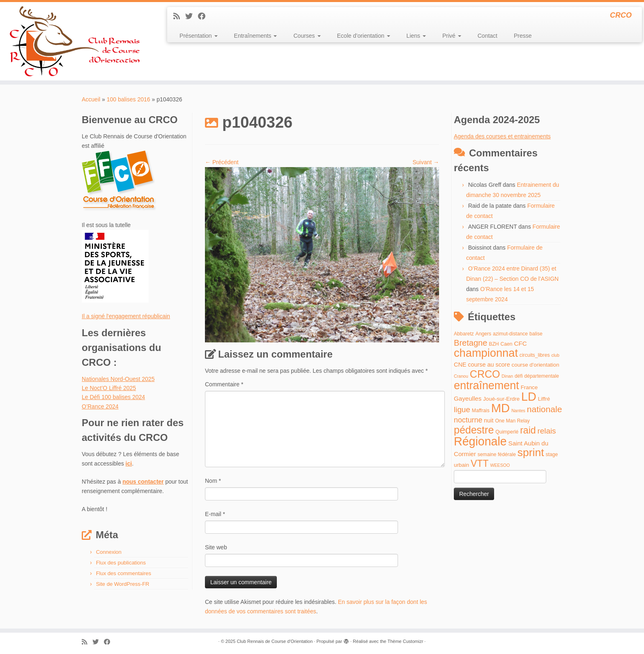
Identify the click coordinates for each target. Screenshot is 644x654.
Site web (216, 547)
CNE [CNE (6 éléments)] (460, 365)
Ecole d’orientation (364, 36)
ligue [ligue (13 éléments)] (462, 410)
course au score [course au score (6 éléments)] (489, 365)
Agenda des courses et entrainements (502, 136)
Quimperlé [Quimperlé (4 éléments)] (507, 432)
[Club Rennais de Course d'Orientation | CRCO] (74, 41)
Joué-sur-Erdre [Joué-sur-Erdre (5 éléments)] (501, 399)
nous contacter (143, 482)
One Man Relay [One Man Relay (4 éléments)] (512, 421)
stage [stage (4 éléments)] (552, 454)
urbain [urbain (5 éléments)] (461, 465)
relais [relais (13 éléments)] (546, 431)
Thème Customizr (406, 641)
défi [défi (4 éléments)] (519, 376)
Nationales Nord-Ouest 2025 (118, 379)
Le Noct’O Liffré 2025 (109, 388)
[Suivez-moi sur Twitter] (192, 16)
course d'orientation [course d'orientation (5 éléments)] (536, 365)
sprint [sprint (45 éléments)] (531, 452)
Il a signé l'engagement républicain (126, 316)
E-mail (215, 514)
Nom (213, 481)
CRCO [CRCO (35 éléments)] (485, 374)
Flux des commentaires (124, 573)
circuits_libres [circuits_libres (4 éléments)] (535, 355)
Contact (488, 36)
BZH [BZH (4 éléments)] (494, 344)
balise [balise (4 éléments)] (536, 334)
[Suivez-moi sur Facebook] (204, 16)
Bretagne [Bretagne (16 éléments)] (470, 343)
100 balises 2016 (129, 99)
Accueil (91, 99)
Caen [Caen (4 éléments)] (507, 344)
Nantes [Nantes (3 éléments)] (518, 411)
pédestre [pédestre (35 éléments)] (474, 430)
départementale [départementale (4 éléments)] (542, 376)
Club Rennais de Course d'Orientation (275, 641)
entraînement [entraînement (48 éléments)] (486, 386)
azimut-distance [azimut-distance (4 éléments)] (510, 334)
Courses (307, 36)
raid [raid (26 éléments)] (528, 430)
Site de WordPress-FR (123, 584)
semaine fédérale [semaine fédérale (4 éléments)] (497, 454)
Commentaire (224, 384)
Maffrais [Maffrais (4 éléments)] (481, 411)
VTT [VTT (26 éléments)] (480, 464)
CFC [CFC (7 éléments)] (520, 343)
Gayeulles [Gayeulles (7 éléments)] (468, 398)
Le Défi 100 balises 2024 (113, 397)
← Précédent (222, 162)
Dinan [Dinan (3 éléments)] (507, 376)
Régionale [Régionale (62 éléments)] (480, 441)
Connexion (109, 552)
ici (129, 464)
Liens (416, 36)
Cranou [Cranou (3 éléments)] (461, 376)
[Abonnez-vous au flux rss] (179, 16)
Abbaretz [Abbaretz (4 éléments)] (464, 334)
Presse (523, 36)
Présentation (199, 36)
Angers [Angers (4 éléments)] (484, 334)
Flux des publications (121, 563)
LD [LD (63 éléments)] (529, 397)
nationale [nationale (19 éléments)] (545, 409)
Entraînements (256, 36)
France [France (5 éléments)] (529, 387)
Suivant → (426, 162)
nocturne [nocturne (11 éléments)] (468, 420)
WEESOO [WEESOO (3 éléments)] (500, 465)
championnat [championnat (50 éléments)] (486, 353)
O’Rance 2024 (100, 406)
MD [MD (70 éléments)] (501, 408)
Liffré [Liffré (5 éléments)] (544, 399)
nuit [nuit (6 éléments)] (489, 420)
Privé (452, 36)
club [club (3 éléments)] (555, 355)
